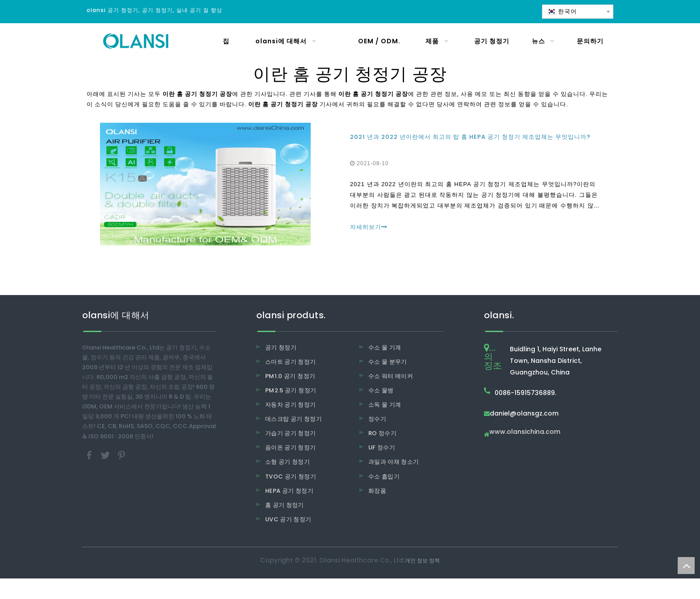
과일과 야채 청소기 (394, 462)
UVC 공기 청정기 (288, 519)
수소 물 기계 (385, 347)
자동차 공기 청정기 (291, 405)
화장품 (377, 491)
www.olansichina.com (525, 432)
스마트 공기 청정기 (291, 362)
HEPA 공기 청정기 (289, 491)
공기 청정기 (281, 347)
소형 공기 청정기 (287, 462)
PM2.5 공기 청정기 (291, 390)
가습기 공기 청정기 (291, 433)
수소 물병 (381, 390)
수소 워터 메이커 (391, 376)
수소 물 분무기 (388, 362)
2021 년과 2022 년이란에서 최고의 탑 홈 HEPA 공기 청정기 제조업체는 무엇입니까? (470, 137)
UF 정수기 (382, 447)
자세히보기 (369, 227)
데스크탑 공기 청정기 (294, 419)
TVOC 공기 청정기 (291, 476)
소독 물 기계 (385, 405)
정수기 (377, 419)
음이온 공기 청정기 (291, 447)
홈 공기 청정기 (285, 505)
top (686, 566)
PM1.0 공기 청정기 (290, 376)
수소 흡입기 (384, 476)
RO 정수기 (382, 433)
